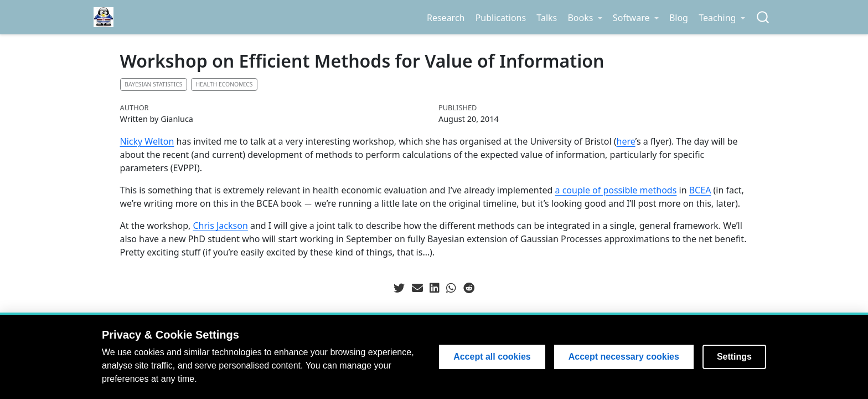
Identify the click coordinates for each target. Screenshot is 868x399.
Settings (734, 357)
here (626, 141)
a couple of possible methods (616, 190)
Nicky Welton (147, 141)
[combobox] (763, 17)
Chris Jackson (220, 226)
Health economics (224, 84)
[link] (585, 18)
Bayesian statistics (153, 84)
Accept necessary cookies (624, 357)
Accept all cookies (492, 357)
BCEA (700, 190)
